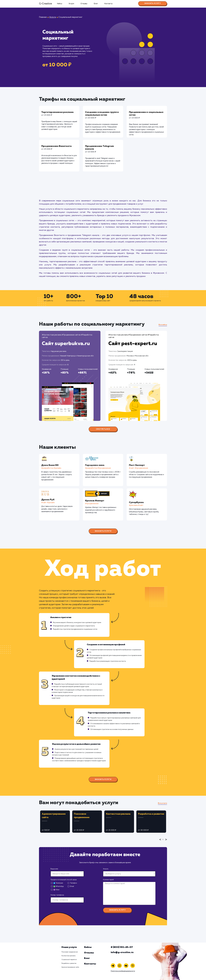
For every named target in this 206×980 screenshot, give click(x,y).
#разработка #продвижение (98, 468)
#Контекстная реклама (52, 335)
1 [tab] (164, 841)
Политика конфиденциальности (123, 971)
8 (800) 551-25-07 (122, 947)
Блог (96, 4)
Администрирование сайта (70, 967)
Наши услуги (69, 947)
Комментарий (108, 880)
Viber (56, 890)
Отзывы (84, 4)
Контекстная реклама (68, 956)
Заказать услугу (153, 3)
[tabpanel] (55, 822)
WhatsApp (59, 886)
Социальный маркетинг (69, 960)
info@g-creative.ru (122, 952)
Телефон (73, 883)
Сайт (66, 344)
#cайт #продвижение (139, 468)
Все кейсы (163, 325)
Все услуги (162, 803)
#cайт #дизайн (48, 503)
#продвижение (92, 504)
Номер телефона (57, 895)
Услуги (71, 4)
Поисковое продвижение (70, 952)
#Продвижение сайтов (71, 335)
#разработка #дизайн (51, 468)
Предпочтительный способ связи (64, 880)
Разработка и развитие (69, 963)
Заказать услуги (103, 531)
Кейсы (60, 4)
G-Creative (46, 4)
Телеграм (58, 883)
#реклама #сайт (136, 505)
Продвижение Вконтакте (56, 146)
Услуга (106, 869)
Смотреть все (103, 429)
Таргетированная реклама (57, 112)
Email (72, 886)
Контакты (108, 4)
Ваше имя (54, 869)
